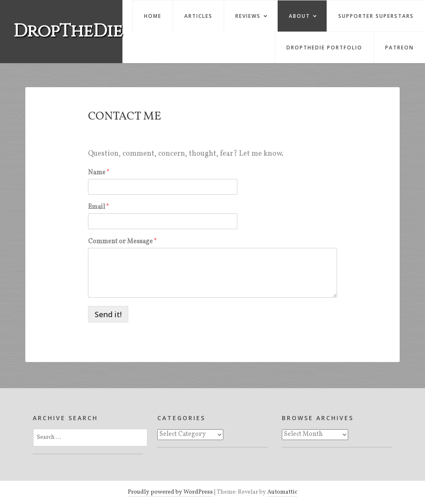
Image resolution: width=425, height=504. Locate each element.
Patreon (399, 48)
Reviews (248, 16)
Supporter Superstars (376, 16)
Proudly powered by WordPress (170, 492)
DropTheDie (68, 31)
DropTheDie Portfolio (324, 48)
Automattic (282, 492)
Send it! (108, 314)
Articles (198, 16)
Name (99, 173)
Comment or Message (122, 242)
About (299, 16)
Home (153, 16)
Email (99, 207)
